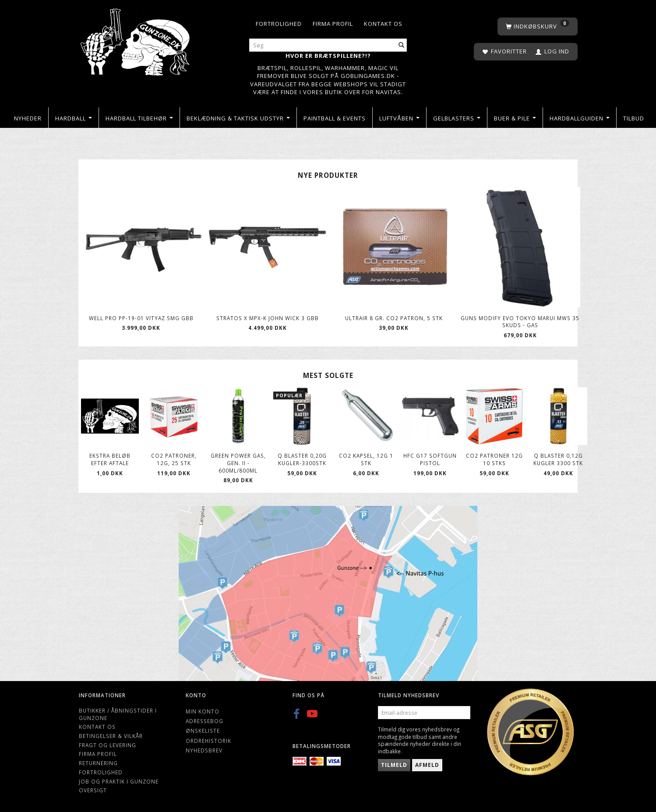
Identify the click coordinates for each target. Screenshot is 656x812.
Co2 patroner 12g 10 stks (494, 459)
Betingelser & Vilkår (111, 736)
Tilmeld (394, 765)
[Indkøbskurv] (538, 26)
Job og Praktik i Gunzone (119, 781)
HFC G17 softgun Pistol (430, 459)
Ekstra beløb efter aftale (110, 459)
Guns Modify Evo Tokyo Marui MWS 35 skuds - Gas (520, 322)
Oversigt (93, 790)
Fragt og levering (108, 745)
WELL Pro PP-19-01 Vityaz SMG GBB (141, 318)
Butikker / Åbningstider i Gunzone (118, 714)
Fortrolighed (279, 24)
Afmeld (427, 765)
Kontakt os (383, 24)
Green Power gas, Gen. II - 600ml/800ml (238, 463)
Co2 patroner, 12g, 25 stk (174, 459)
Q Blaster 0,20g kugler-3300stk (302, 459)
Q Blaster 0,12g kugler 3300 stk (558, 459)
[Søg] (402, 45)
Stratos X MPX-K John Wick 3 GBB (268, 318)
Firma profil (333, 24)
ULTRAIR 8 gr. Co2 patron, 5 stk (394, 318)
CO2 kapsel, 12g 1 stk (366, 459)
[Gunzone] (136, 40)
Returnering (98, 763)
